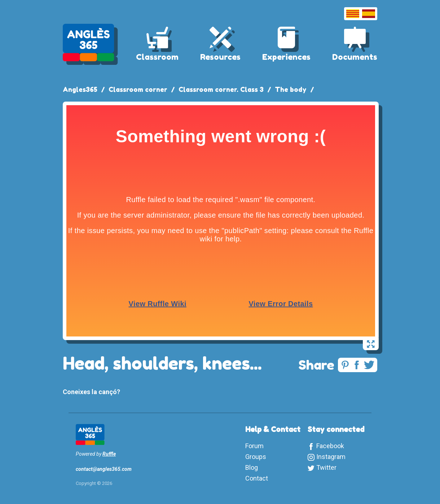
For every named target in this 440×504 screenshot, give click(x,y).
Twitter (326, 467)
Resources (220, 57)
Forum (254, 446)
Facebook (330, 446)
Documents (355, 57)
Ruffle (109, 454)
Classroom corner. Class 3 (221, 89)
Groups (256, 457)
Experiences (286, 57)
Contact (257, 478)
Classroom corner (138, 89)
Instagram (331, 457)
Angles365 (80, 89)
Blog (252, 467)
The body (291, 89)
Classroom (157, 57)
